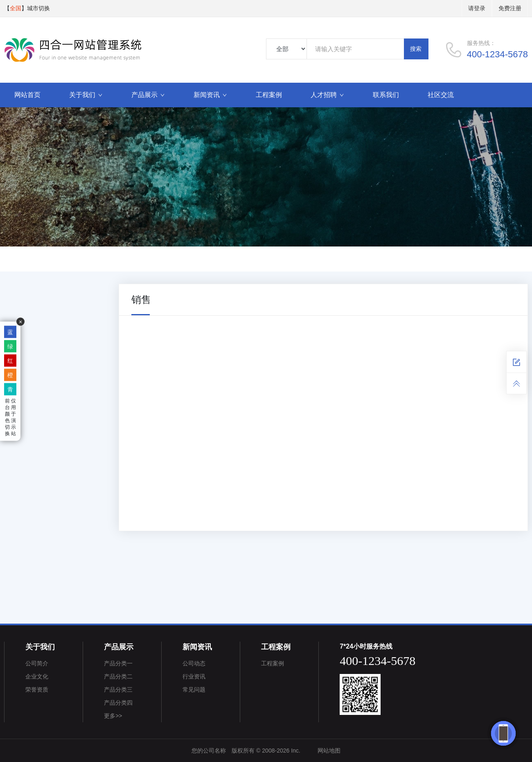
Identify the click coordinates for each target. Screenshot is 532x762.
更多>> (113, 716)
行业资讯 (194, 676)
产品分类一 (118, 663)
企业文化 (37, 676)
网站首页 (27, 95)
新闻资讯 (210, 95)
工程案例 (269, 95)
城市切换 (38, 8)
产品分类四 (118, 703)
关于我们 (86, 95)
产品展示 (148, 95)
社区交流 (441, 95)
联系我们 (386, 95)
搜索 (416, 49)
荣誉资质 (37, 690)
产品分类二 (118, 676)
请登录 (477, 8)
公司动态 (194, 663)
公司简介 (37, 663)
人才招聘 (327, 95)
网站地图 (329, 751)
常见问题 (194, 690)
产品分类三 (118, 690)
